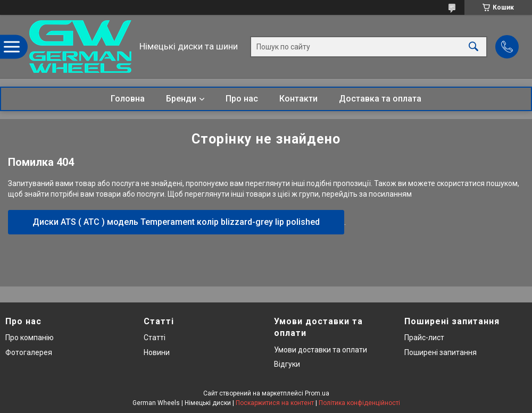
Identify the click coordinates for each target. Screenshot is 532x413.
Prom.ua (317, 393)
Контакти (298, 99)
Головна (128, 99)
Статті (155, 338)
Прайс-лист (424, 338)
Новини (157, 352)
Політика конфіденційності (359, 403)
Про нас (242, 99)
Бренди (181, 99)
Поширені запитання (440, 352)
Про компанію (30, 338)
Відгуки (287, 364)
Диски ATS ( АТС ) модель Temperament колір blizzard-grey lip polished (176, 222)
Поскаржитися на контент (275, 403)
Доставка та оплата (380, 99)
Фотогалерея (29, 352)
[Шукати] (473, 47)
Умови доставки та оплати (321, 350)
